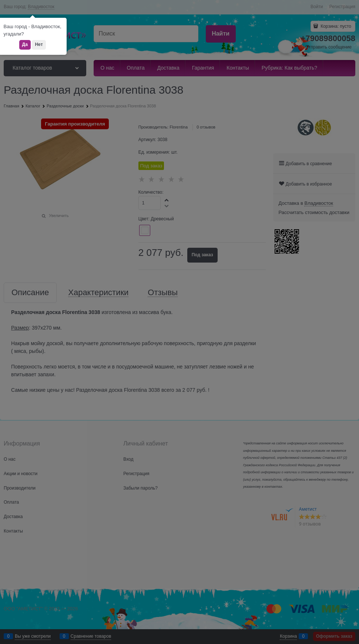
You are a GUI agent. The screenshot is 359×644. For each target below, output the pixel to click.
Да (25, 44)
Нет (39, 44)
